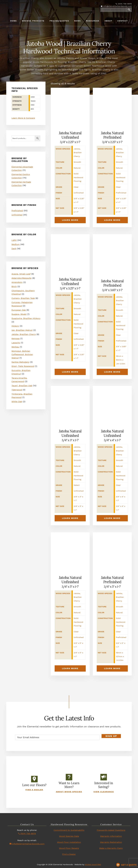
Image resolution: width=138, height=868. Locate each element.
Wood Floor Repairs (69, 848)
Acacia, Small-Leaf (21, 274)
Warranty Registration (111, 842)
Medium (16, 244)
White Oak (17, 402)
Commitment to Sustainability (69, 830)
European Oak (19, 310)
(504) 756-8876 (124, 4)
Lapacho (16, 343)
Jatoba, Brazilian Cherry (24, 334)
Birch (14, 286)
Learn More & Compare (23, 118)
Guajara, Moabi (19, 314)
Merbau (15, 347)
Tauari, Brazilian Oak (22, 386)
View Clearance (104, 792)
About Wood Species (69, 792)
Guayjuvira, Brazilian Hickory (26, 318)
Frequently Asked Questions (111, 830)
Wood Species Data (69, 836)
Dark (14, 249)
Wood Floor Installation (69, 842)
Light (14, 240)
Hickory (15, 326)
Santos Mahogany (20, 362)
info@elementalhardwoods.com (116, 6)
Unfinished (17, 215)
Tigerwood (17, 390)
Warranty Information (111, 836)
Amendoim (17, 282)
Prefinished (17, 211)
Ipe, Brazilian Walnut (22, 330)
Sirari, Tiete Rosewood (23, 366)
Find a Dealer (34, 790)
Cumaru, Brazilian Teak (23, 298)
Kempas (16, 338)
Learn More (70, 220)
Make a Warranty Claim (111, 848)
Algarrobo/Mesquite (21, 278)
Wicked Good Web (93, 864)
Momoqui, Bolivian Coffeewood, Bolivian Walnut (22, 354)
